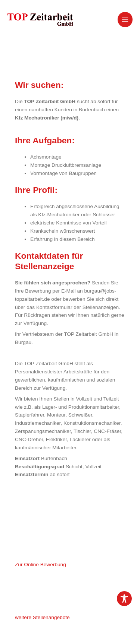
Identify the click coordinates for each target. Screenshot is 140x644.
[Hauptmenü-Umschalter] (125, 20)
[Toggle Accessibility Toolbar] (124, 599)
